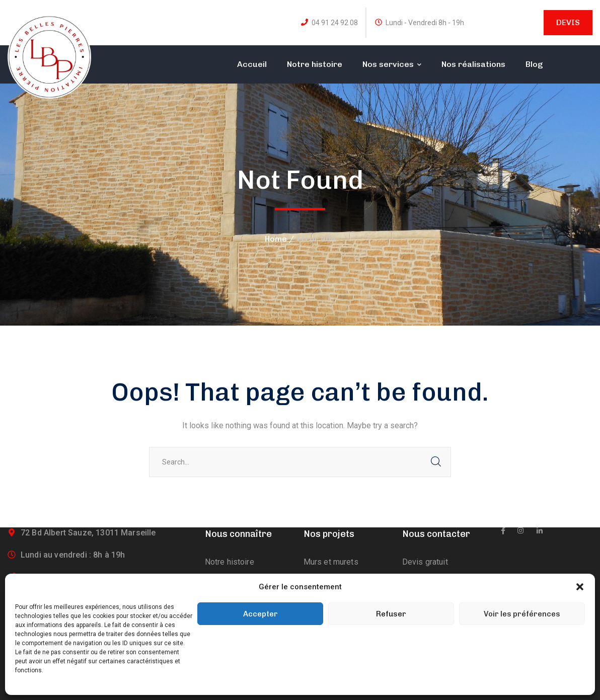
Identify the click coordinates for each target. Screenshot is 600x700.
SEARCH (436, 462)
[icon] (503, 531)
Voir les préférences (522, 614)
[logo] (49, 56)
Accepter (260, 614)
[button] (580, 587)
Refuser (391, 614)
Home (276, 239)
